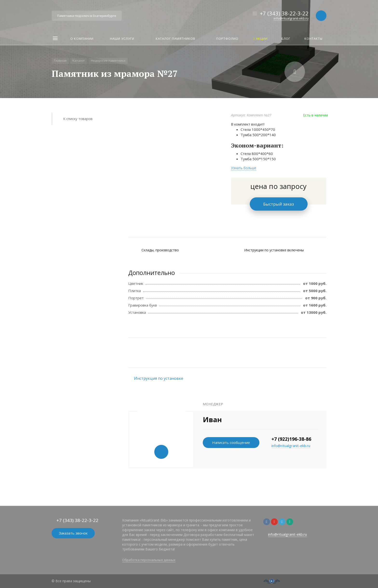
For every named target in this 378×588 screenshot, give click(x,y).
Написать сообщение (231, 442)
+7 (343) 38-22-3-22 (284, 13)
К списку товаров (78, 119)
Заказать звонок (73, 533)
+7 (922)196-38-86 (291, 439)
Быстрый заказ (279, 204)
